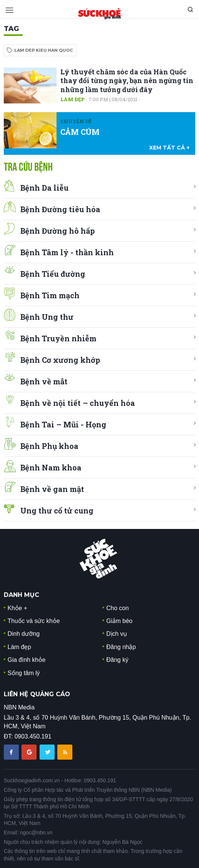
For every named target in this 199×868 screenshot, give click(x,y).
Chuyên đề (76, 121)
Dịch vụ (117, 634)
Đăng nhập (121, 647)
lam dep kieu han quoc (44, 50)
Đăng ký (117, 660)
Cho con (118, 608)
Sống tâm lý (24, 673)
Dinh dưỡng (24, 634)
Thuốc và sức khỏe (34, 621)
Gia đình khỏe (27, 660)
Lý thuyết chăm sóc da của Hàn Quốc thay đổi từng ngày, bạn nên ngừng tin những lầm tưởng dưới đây (127, 81)
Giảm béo (119, 621)
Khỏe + (17, 608)
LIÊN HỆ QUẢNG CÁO (37, 694)
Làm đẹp (72, 99)
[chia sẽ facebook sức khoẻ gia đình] (12, 752)
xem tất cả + (169, 148)
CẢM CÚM (80, 132)
